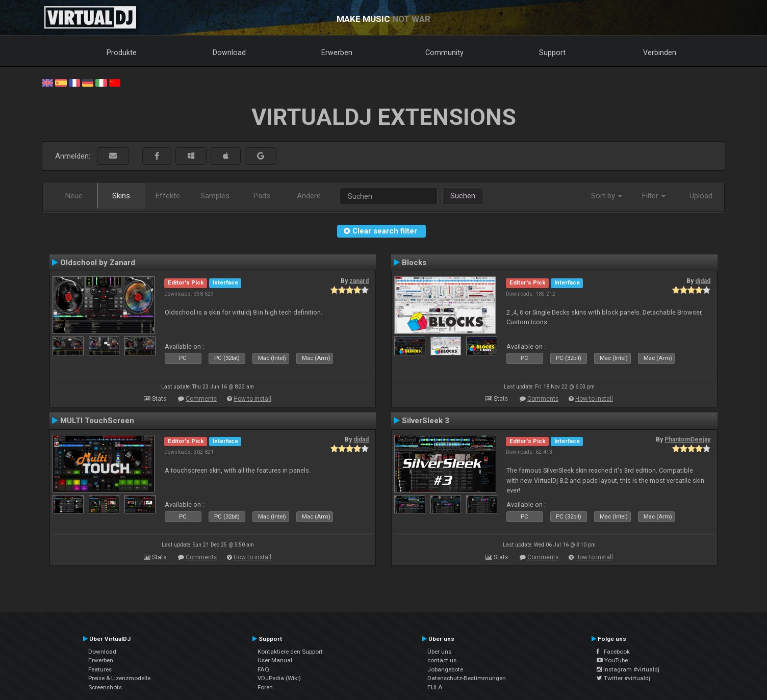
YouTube (612, 660)
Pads (262, 196)
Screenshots (105, 687)
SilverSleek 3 (426, 421)
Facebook (613, 652)
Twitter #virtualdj (623, 678)
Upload (701, 196)
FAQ (263, 669)
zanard (359, 281)
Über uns (439, 652)
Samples (215, 196)
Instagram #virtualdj (628, 669)
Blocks (414, 263)
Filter (654, 196)
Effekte (168, 196)
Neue (74, 196)
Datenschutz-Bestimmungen (467, 678)
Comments (201, 399)
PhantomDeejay (687, 439)
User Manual (275, 660)
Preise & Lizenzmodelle (119, 678)
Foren (265, 687)
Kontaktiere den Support (290, 652)
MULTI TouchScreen (97, 421)
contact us (442, 660)
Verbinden (660, 53)
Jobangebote (445, 669)
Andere (309, 196)
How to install (252, 399)
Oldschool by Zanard (98, 263)
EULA (435, 687)
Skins (121, 196)
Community (444, 53)
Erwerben (337, 53)
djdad (703, 281)
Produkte (122, 53)
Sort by (607, 196)
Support (552, 53)
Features (100, 669)
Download (229, 53)
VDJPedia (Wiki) (279, 678)
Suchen (463, 196)
